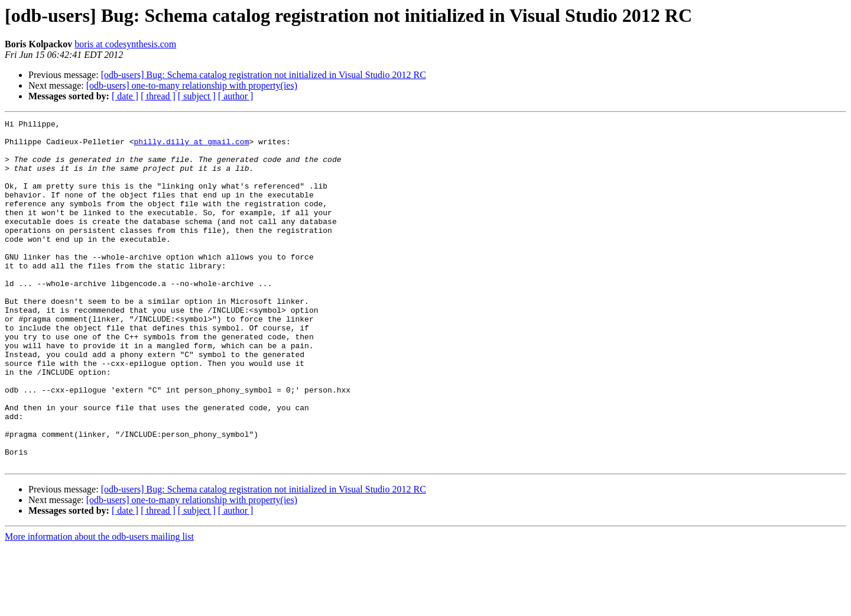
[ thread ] (158, 96)
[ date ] (125, 96)
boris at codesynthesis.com (125, 44)
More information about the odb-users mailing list (99, 606)
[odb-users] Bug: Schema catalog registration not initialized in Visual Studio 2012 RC (264, 75)
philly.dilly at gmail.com (191, 147)
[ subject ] (197, 96)
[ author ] (236, 96)
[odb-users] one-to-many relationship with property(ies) (192, 85)
